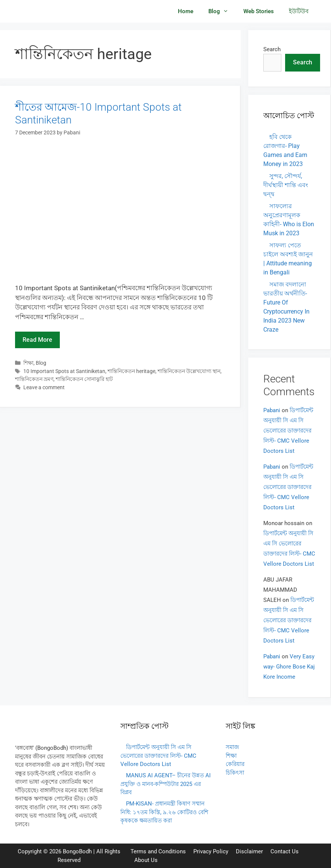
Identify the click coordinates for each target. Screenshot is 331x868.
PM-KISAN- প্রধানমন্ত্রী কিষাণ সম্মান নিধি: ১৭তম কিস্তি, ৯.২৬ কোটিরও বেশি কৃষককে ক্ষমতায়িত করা (164, 812)
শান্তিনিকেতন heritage (131, 371)
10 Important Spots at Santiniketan (64, 371)
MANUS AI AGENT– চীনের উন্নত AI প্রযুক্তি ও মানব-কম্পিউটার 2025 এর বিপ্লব (165, 784)
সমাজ (232, 747)
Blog (222, 11)
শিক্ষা (28, 363)
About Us (146, 860)
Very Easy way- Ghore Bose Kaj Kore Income (289, 667)
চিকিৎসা (235, 773)
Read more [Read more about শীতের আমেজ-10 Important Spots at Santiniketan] (37, 340)
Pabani (272, 410)
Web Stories (259, 11)
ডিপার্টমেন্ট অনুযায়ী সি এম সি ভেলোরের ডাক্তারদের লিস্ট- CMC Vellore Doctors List (288, 431)
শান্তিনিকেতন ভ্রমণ (34, 379)
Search (272, 49)
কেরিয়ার (235, 764)
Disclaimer (249, 851)
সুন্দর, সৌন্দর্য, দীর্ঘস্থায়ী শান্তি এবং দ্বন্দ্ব (286, 185)
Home (186, 11)
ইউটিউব (299, 11)
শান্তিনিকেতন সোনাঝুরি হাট (84, 379)
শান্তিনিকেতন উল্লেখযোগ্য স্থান (189, 371)
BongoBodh (77, 851)
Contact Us (285, 851)
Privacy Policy (211, 851)
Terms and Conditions (158, 851)
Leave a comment (44, 388)
